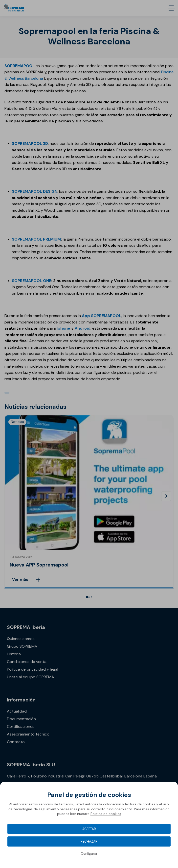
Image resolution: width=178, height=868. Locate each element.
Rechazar (89, 841)
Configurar (89, 854)
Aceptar (89, 829)
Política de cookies (106, 814)
